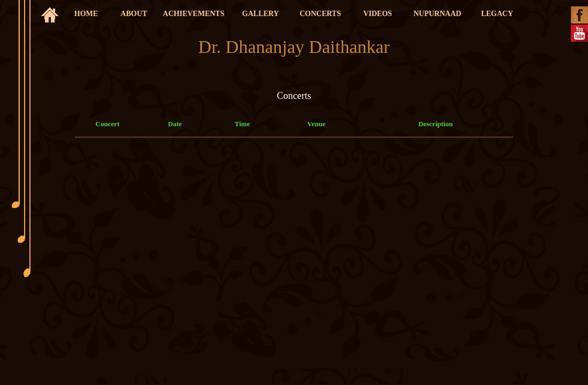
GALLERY (261, 14)
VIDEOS (378, 14)
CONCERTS (320, 14)
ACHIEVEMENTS (193, 14)
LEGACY (497, 14)
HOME (86, 14)
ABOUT (134, 14)
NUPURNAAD (437, 14)
